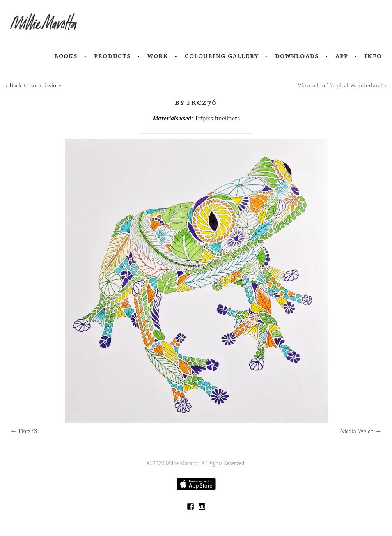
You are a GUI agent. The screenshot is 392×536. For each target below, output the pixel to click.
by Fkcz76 (196, 102)
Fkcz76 (24, 431)
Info (373, 56)
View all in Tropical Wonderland (340, 86)
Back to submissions (36, 86)
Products (112, 56)
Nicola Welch (361, 431)
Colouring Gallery (222, 56)
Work (158, 56)
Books (66, 56)
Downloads (297, 56)
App (342, 56)
